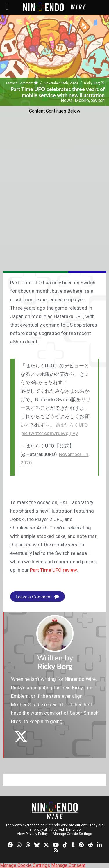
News (67, 100)
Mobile (82, 100)
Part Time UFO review (53, 570)
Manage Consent (68, 865)
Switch (98, 100)
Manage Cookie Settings (73, 834)
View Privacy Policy (32, 834)
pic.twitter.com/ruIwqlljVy (50, 433)
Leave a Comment (22, 83)
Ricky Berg (92, 83)
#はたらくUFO (72, 425)
